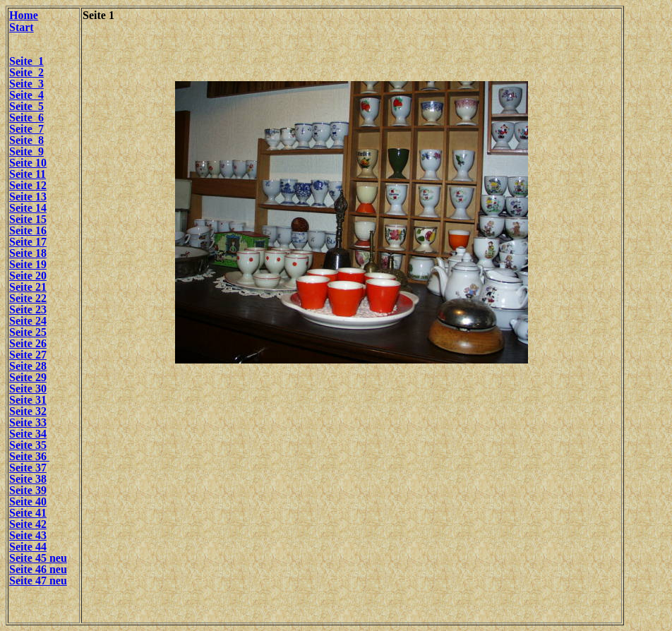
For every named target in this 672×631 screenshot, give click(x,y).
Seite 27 (28, 355)
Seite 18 (28, 253)
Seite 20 (28, 276)
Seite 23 (28, 310)
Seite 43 (28, 535)
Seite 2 (26, 72)
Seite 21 (28, 287)
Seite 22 (28, 298)
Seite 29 (28, 377)
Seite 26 (28, 343)
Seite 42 (28, 524)
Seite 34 (28, 434)
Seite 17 (28, 242)
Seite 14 (28, 208)
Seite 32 (28, 411)
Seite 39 (28, 490)
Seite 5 (26, 106)
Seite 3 (26, 84)
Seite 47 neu (38, 581)
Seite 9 (26, 151)
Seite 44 (28, 547)
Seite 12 (28, 185)
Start (22, 27)
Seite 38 (28, 479)
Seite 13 (28, 197)
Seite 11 (28, 174)
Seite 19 (28, 264)
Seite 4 (26, 95)
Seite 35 (28, 445)
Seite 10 (28, 163)
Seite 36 (29, 456)
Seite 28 (28, 366)
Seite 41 (28, 513)
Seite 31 (28, 400)
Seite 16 (28, 230)
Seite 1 (26, 61)
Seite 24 (28, 321)
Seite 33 (28, 422)
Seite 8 (26, 140)
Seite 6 (26, 118)
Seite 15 (28, 219)
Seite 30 (28, 389)
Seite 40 (28, 501)
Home (24, 15)
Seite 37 (28, 468)
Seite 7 (26, 129)
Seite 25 (28, 332)
